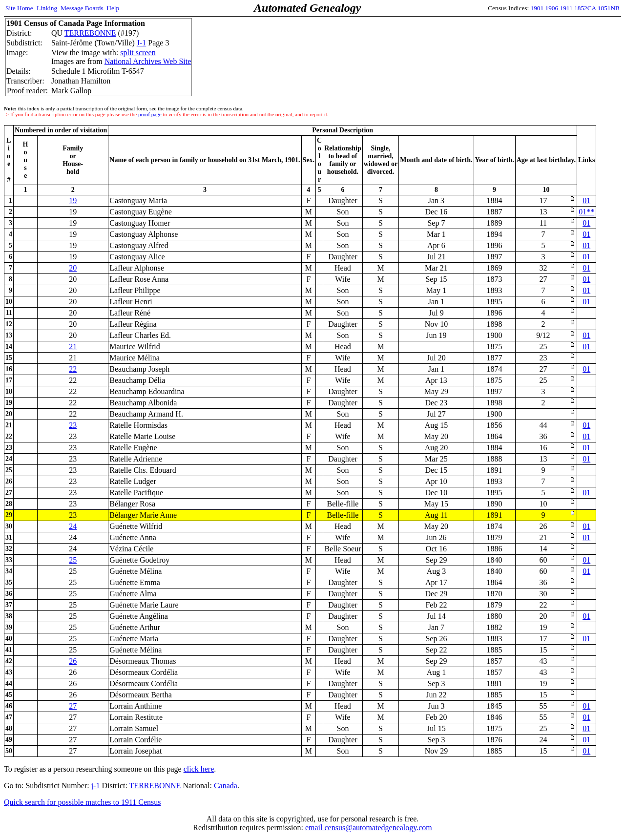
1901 (537, 8)
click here (199, 769)
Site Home (19, 8)
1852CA (585, 8)
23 (73, 425)
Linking (47, 8)
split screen (138, 52)
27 (73, 706)
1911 (566, 8)
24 (73, 526)
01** (586, 212)
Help (113, 8)
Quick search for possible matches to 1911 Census (83, 802)
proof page (150, 114)
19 (73, 200)
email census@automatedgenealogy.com (369, 828)
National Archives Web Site (148, 61)
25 (73, 560)
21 (73, 346)
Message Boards (82, 8)
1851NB (609, 8)
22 (73, 369)
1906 (552, 8)
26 (73, 661)
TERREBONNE (90, 33)
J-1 (142, 43)
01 (586, 200)
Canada (226, 786)
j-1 (96, 786)
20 (73, 268)
